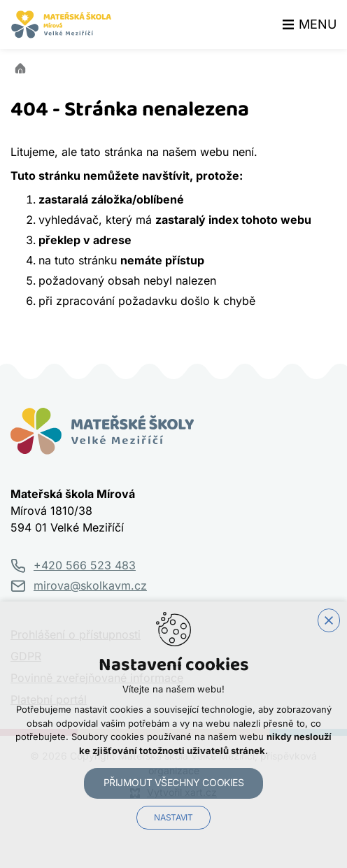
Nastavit (173, 818)
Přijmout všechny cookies (174, 783)
